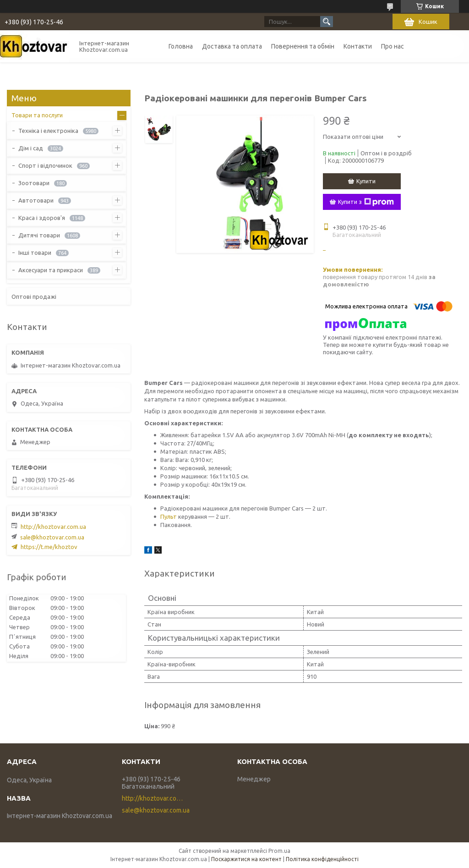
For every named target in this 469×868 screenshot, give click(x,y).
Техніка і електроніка (48, 131)
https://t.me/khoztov (49, 547)
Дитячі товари (39, 235)
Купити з (366, 202)
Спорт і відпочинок (45, 165)
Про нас (393, 46)
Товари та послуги (37, 115)
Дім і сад (31, 148)
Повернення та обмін (303, 46)
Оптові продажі (34, 297)
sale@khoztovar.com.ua (52, 537)
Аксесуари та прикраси (51, 270)
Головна (181, 46)
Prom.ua (279, 851)
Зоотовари (34, 183)
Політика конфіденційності (322, 859)
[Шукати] (327, 22)
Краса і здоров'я (42, 218)
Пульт (169, 516)
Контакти (358, 46)
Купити (366, 181)
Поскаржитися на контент (246, 859)
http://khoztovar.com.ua (53, 527)
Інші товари (35, 253)
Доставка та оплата (232, 46)
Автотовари (36, 200)
